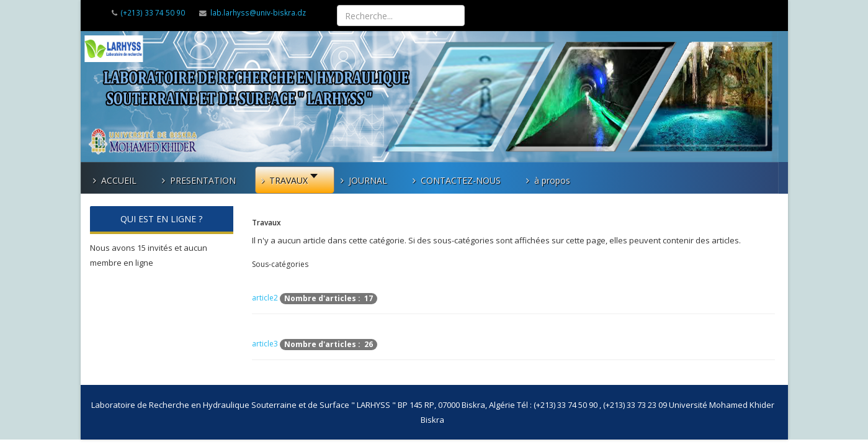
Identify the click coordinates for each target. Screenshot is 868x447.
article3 (265, 344)
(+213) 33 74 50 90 (153, 12)
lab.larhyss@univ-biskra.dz (258, 12)
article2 (265, 298)
